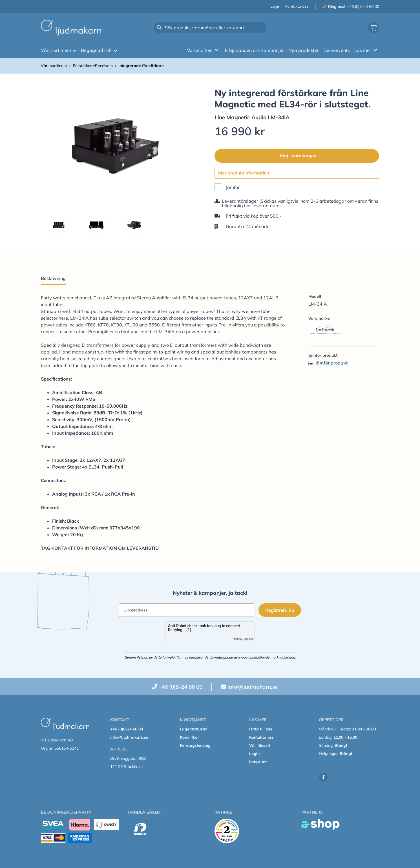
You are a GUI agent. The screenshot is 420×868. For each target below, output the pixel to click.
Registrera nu (280, 610)
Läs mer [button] (366, 50)
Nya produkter (304, 50)
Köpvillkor (189, 737)
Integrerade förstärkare (141, 66)
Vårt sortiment (59, 50)
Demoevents (337, 50)
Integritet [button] (258, 762)
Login (275, 6)
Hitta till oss (261, 729)
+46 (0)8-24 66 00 (363, 6)
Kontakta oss (297, 6)
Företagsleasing (195, 745)
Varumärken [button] (203, 50)
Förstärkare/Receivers (93, 66)
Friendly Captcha (243, 639)
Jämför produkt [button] (328, 363)
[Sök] (210, 28)
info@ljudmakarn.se (253, 687)
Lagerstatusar (193, 729)
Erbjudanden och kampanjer (254, 50)
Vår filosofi (260, 745)
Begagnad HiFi (99, 50)
